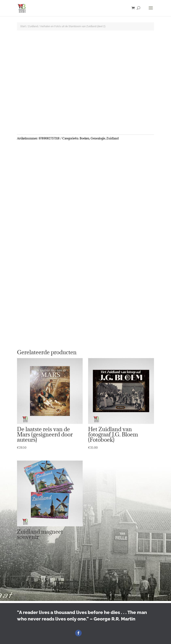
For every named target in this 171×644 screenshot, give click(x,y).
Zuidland (33, 26)
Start (23, 26)
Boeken (84, 138)
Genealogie (98, 138)
